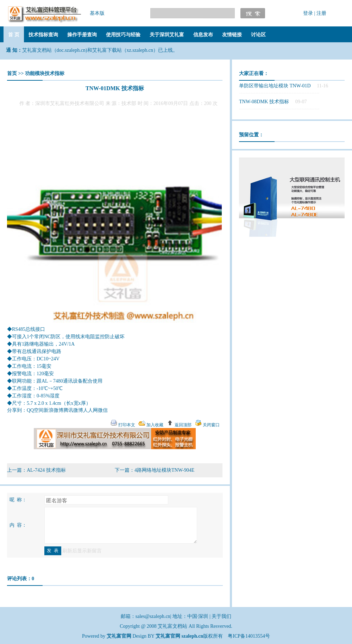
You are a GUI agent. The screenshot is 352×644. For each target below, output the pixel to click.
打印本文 (126, 425)
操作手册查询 (82, 35)
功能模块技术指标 (45, 73)
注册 (321, 13)
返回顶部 (183, 425)
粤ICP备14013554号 (249, 636)
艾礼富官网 (168, 636)
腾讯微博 (73, 410)
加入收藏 (154, 425)
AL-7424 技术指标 (46, 470)
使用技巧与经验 (123, 35)
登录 (308, 13)
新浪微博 (54, 410)
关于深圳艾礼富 (167, 35)
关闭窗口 (211, 425)
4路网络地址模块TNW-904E (164, 470)
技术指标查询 (43, 35)
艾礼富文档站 (173, 626)
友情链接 (232, 35)
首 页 (14, 35)
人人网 (90, 410)
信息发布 (203, 35)
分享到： (17, 410)
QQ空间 (35, 410)
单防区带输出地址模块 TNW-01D (275, 86)
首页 (12, 73)
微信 (103, 410)
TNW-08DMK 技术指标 (264, 102)
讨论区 (258, 35)
